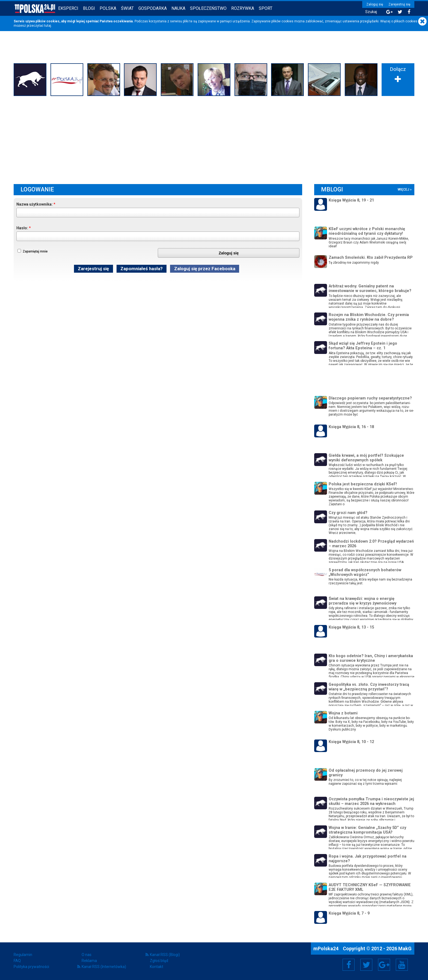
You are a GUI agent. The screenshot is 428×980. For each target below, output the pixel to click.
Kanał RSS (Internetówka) (104, 967)
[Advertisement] (214, 139)
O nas (87, 955)
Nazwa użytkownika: (35, 204)
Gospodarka (153, 8)
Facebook (349, 965)
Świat (127, 8)
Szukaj (371, 12)
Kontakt (157, 967)
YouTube (402, 965)
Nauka (178, 8)
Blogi (89, 8)
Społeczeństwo (208, 8)
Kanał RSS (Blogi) (165, 955)
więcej (403, 190)
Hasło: (22, 228)
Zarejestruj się (399, 4)
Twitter (366, 965)
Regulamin (23, 955)
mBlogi (332, 189)
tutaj (48, 26)
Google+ (384, 965)
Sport (266, 8)
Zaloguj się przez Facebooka (205, 269)
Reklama (89, 961)
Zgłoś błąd (159, 961)
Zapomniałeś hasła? (142, 269)
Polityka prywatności (31, 967)
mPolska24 (326, 949)
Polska (108, 8)
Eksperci (68, 8)
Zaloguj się (375, 4)
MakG (405, 949)
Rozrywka (243, 8)
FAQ (17, 961)
